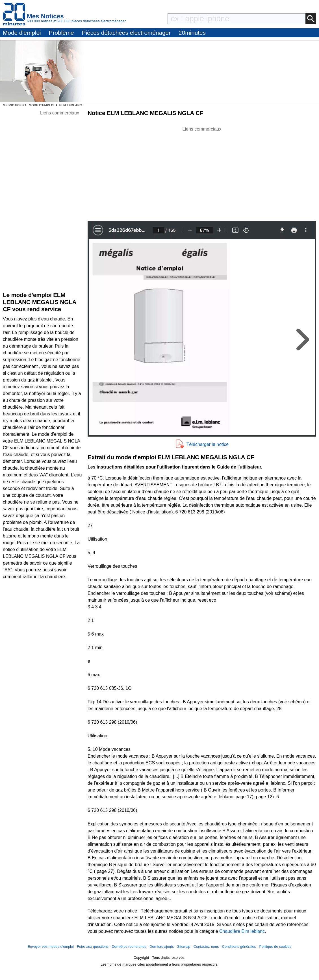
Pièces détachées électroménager (126, 33)
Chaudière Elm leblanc (242, 931)
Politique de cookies (275, 947)
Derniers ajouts (162, 947)
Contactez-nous (206, 947)
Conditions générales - (241, 947)
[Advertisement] (202, 172)
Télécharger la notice (208, 444)
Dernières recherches (129, 947)
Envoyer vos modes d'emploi (51, 947)
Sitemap (184, 947)
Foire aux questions (93, 947)
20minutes (192, 33)
